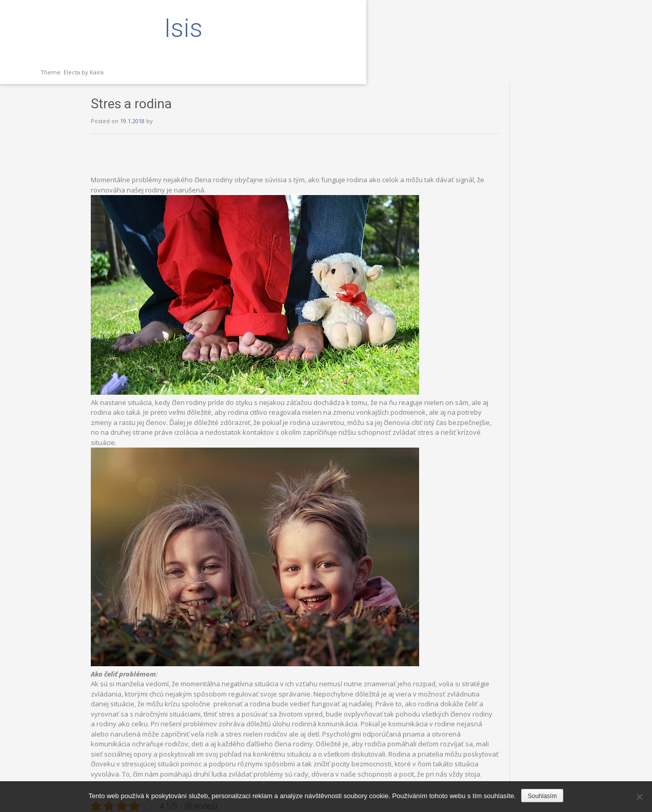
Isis (72, 28)
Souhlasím (542, 796)
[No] (639, 797)
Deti (187, 759)
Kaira (97, 72)
